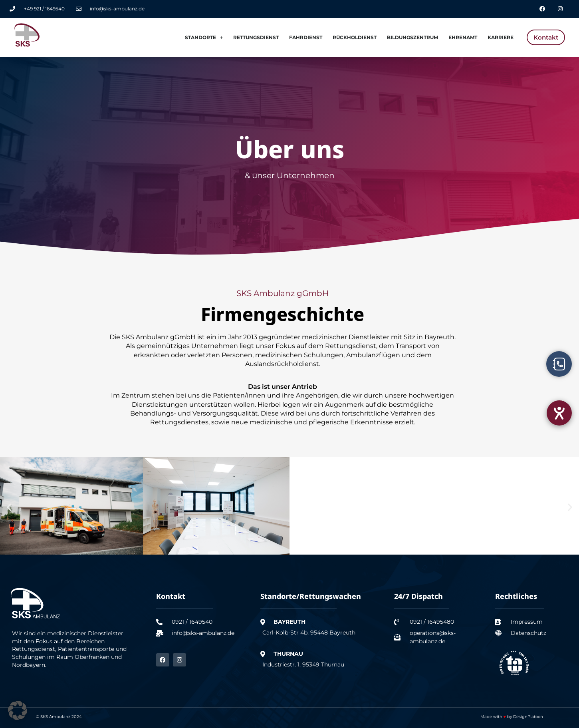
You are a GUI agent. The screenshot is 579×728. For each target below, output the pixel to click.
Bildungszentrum (412, 37)
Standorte (204, 38)
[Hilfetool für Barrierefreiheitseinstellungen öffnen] (559, 413)
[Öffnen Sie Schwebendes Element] (559, 364)
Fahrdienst (306, 37)
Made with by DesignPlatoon (512, 717)
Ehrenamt (463, 37)
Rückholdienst (355, 37)
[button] (9, 507)
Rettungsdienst (256, 37)
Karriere (501, 37)
